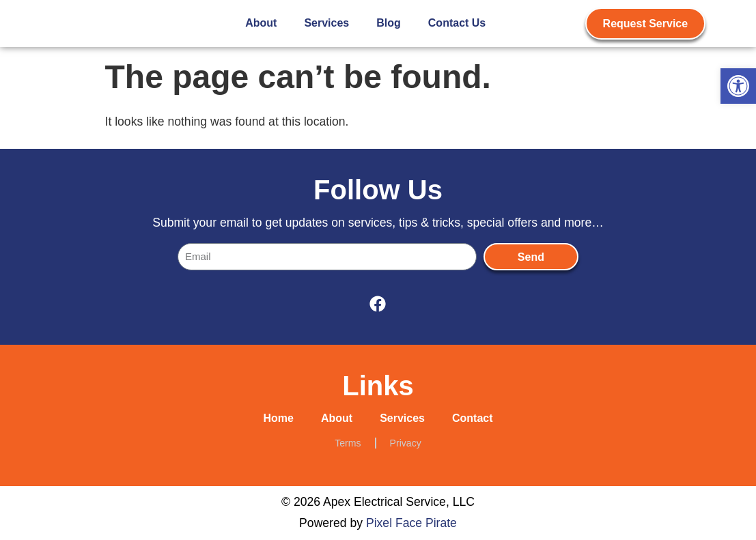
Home (278, 418)
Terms (348, 443)
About (261, 23)
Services (326, 23)
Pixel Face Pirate (411, 523)
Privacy (406, 443)
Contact (473, 418)
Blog (389, 23)
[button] (738, 86)
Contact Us (457, 23)
